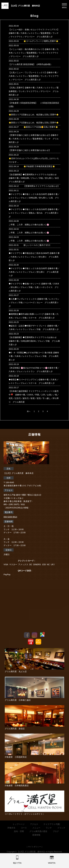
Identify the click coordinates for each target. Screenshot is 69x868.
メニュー (36, 828)
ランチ (49, 828)
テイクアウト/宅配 (52, 824)
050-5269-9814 (10, 517)
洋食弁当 (11, 828)
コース (24, 828)
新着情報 (36, 835)
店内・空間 (19, 831)
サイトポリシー (35, 847)
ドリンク (61, 828)
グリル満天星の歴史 (38, 831)
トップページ (19, 824)
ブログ (56, 831)
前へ (29, 411)
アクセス (34, 824)
